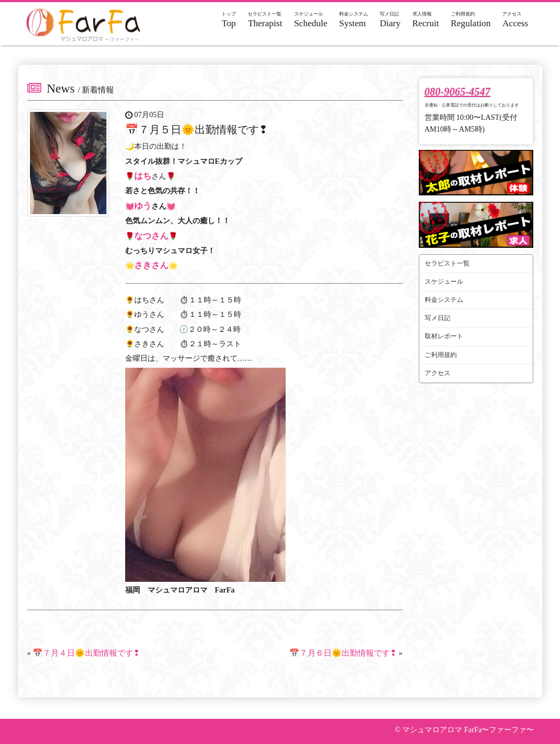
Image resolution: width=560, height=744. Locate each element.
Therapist (265, 20)
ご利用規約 (441, 355)
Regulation (471, 20)
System (354, 20)
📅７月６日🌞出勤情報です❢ (343, 653)
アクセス (438, 373)
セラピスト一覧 (447, 263)
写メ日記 (438, 318)
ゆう (143, 206)
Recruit (426, 20)
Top (229, 20)
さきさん (151, 265)
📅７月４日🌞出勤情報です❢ (86, 653)
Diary (390, 20)
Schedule (311, 20)
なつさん (151, 236)
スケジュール (444, 282)
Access (515, 20)
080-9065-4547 (458, 92)
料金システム (444, 300)
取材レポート (444, 336)
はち (143, 176)
